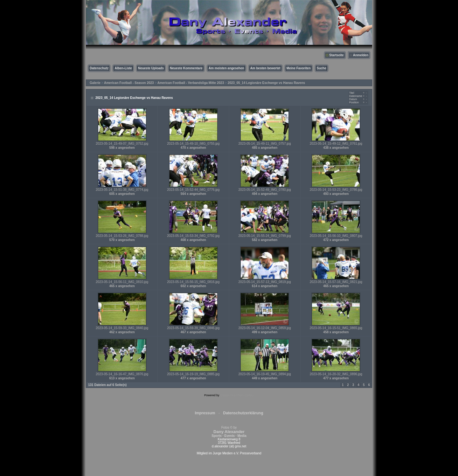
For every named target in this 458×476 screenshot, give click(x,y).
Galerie (95, 83)
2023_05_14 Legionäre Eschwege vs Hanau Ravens (266, 83)
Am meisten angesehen (226, 68)
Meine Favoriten (299, 68)
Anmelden (361, 55)
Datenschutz (99, 68)
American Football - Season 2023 (129, 83)
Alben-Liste (123, 68)
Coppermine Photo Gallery (237, 395)
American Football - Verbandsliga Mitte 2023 (191, 83)
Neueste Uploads (151, 68)
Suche (322, 68)
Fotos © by (229, 432)
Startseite (337, 55)
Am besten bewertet (265, 68)
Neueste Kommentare (186, 68)
